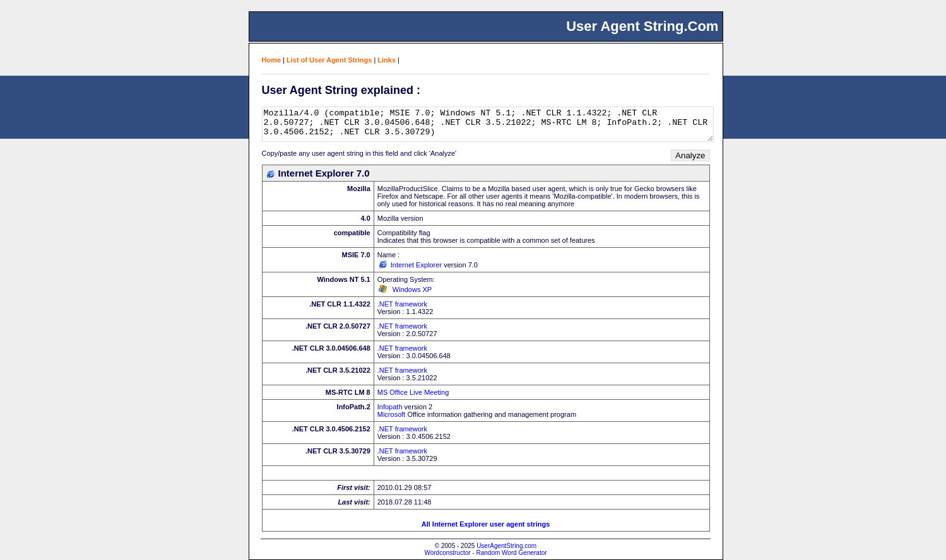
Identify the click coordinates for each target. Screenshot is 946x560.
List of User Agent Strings (329, 60)
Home (272, 60)
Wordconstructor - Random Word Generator (485, 553)
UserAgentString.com (506, 546)
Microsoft (392, 414)
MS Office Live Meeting (413, 392)
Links (387, 60)
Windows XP (412, 289)
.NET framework (402, 304)
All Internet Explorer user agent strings (486, 524)
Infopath (390, 407)
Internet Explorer (416, 265)
